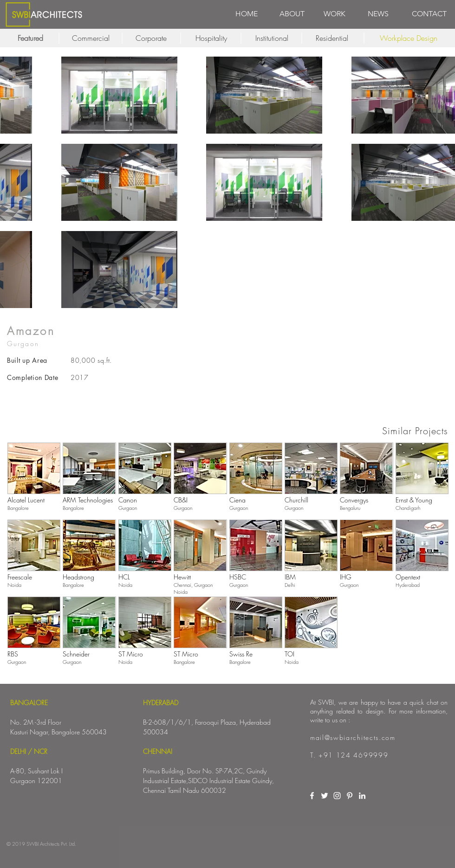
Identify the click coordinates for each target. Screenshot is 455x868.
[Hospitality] (211, 38)
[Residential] (332, 38)
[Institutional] (272, 38)
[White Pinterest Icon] (350, 796)
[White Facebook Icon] (312, 796)
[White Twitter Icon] (325, 796)
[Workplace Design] (409, 38)
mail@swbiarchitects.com (353, 737)
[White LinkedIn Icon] (362, 796)
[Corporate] (151, 38)
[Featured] (30, 38)
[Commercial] (91, 38)
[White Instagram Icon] (337, 796)
